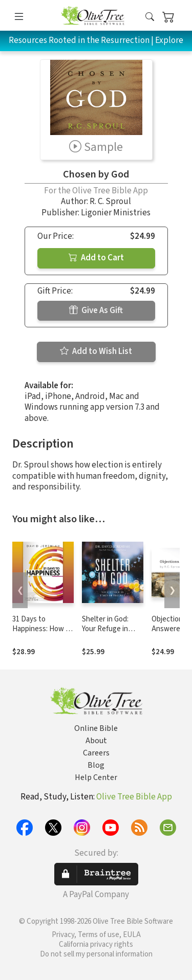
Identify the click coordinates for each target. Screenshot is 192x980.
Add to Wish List (96, 351)
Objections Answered (169, 624)
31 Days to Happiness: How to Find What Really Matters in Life (42, 634)
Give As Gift (96, 310)
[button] (150, 17)
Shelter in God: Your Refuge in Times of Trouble (109, 629)
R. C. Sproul (110, 202)
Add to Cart (96, 258)
